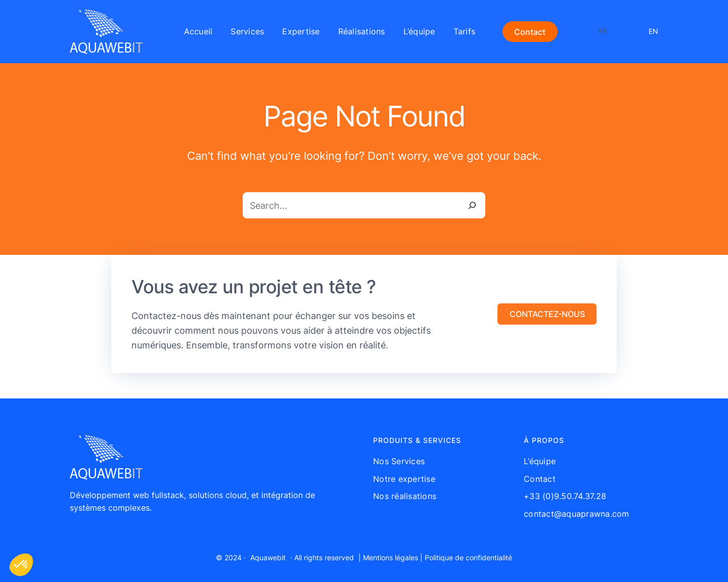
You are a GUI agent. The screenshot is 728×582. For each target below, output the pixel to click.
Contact (530, 32)
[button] (547, 314)
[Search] (472, 205)
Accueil (198, 31)
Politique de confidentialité (468, 557)
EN (653, 31)
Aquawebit (268, 557)
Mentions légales (391, 557)
